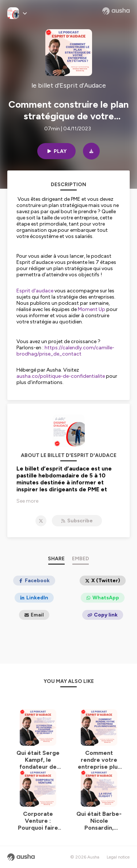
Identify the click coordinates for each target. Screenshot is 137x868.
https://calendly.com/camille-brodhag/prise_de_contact (65, 351)
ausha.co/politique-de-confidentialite (61, 376)
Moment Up (92, 309)
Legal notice (118, 857)
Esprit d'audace (35, 291)
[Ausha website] (116, 11)
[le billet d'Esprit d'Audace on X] (41, 521)
